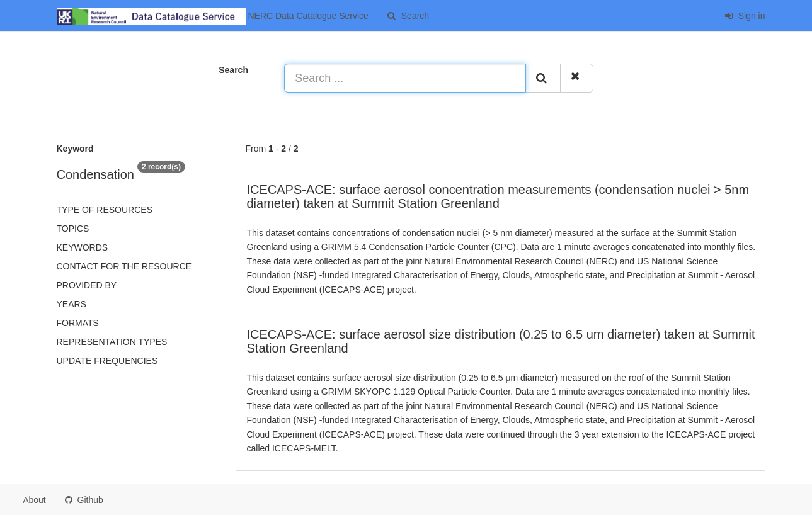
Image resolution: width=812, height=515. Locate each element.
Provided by (87, 285)
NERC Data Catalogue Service (213, 16)
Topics (73, 229)
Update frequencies (107, 361)
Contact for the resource (124, 266)
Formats (78, 323)
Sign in (745, 16)
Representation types (112, 342)
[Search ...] (405, 78)
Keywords (83, 247)
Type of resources (105, 210)
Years (71, 304)
